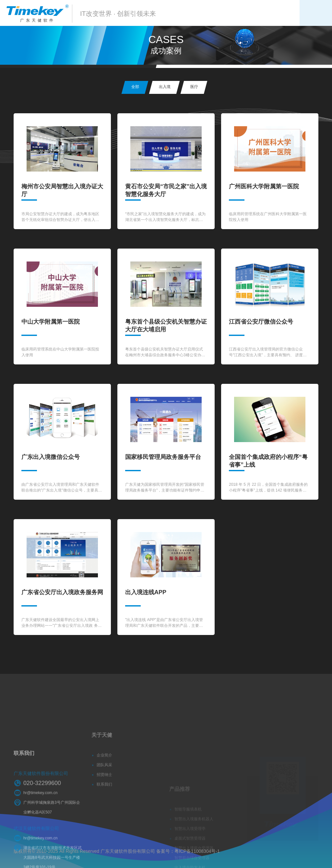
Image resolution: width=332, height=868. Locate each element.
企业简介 (104, 770)
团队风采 (104, 780)
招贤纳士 (104, 789)
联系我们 (104, 799)
